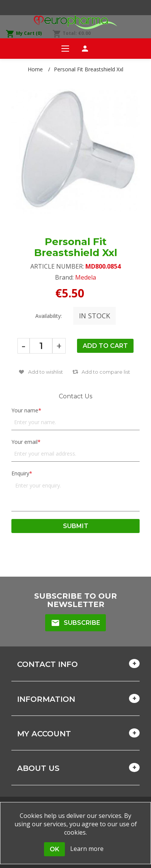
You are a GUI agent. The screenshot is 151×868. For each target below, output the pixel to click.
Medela (86, 277)
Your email (24, 442)
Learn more (87, 849)
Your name (25, 410)
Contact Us (75, 396)
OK (54, 849)
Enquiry (20, 473)
